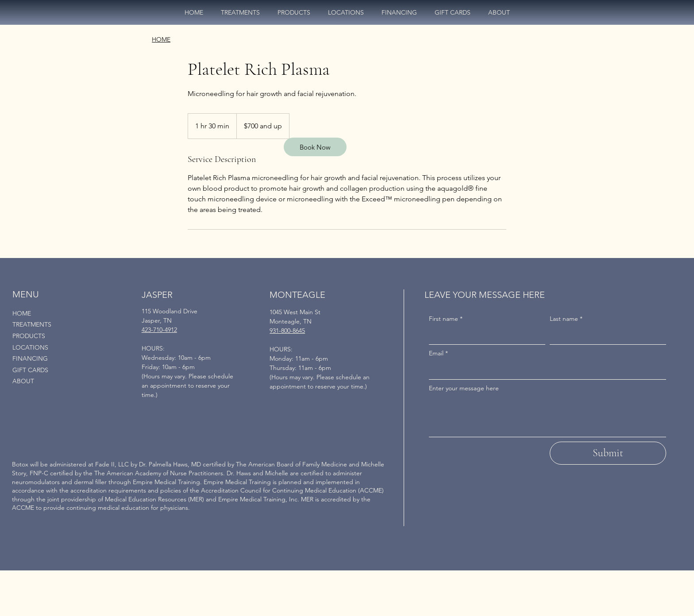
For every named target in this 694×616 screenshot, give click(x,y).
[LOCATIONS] (117, 348)
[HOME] (161, 40)
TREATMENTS (32, 324)
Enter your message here (464, 388)
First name (446, 319)
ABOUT (23, 381)
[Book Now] (315, 147)
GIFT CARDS (30, 370)
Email (438, 354)
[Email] (545, 370)
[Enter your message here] (547, 417)
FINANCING (30, 358)
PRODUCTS (29, 336)
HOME (22, 313)
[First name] (484, 335)
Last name (566, 319)
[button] (346, 12)
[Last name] (605, 335)
